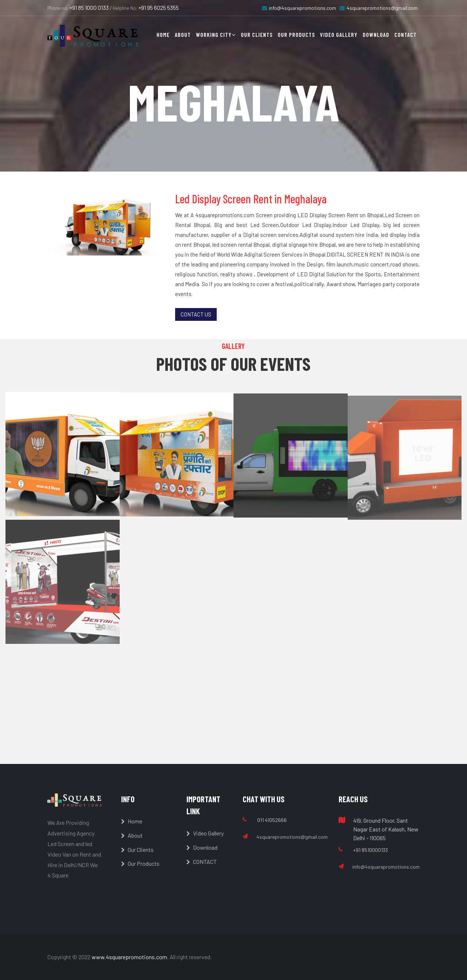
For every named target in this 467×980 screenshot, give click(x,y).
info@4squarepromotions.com (299, 8)
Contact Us (196, 314)
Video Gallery (339, 34)
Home (163, 34)
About (183, 34)
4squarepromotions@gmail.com (379, 8)
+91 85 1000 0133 (89, 7)
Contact (406, 34)
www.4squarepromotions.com (129, 957)
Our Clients (257, 34)
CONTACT (202, 862)
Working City (216, 34)
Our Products (296, 34)
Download (376, 34)
